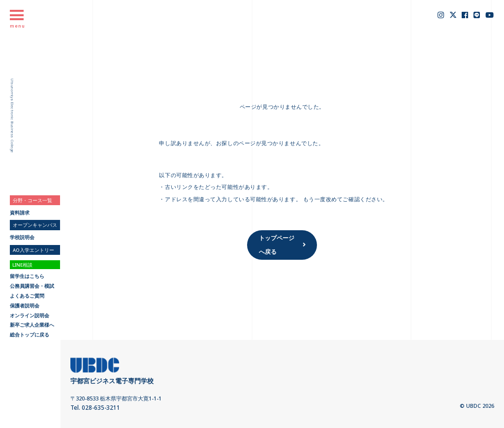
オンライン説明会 (30, 316)
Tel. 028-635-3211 (93, 407)
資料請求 (20, 213)
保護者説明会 (25, 306)
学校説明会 (22, 238)
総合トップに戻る (30, 335)
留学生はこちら (27, 276)
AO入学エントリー (33, 250)
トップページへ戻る (275, 244)
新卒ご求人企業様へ (32, 325)
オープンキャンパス (35, 225)
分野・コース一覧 (32, 200)
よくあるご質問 (27, 296)
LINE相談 (22, 265)
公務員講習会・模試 (32, 286)
